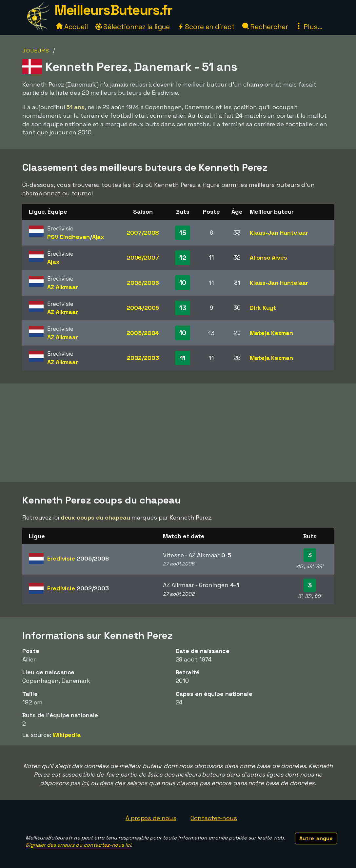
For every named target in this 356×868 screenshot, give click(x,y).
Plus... (309, 27)
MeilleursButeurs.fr (113, 10)
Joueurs (36, 51)
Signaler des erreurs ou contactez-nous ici (78, 845)
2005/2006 (143, 283)
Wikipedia (67, 735)
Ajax (98, 237)
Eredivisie (78, 558)
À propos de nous (151, 818)
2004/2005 (143, 308)
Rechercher (265, 27)
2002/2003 (143, 358)
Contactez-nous (214, 818)
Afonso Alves (268, 257)
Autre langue (316, 838)
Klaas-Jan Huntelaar (279, 233)
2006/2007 (143, 257)
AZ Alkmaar (63, 287)
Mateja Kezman (271, 333)
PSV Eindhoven (69, 237)
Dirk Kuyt (263, 308)
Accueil (72, 27)
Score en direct (206, 27)
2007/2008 (143, 233)
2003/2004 (143, 333)
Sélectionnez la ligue (133, 27)
